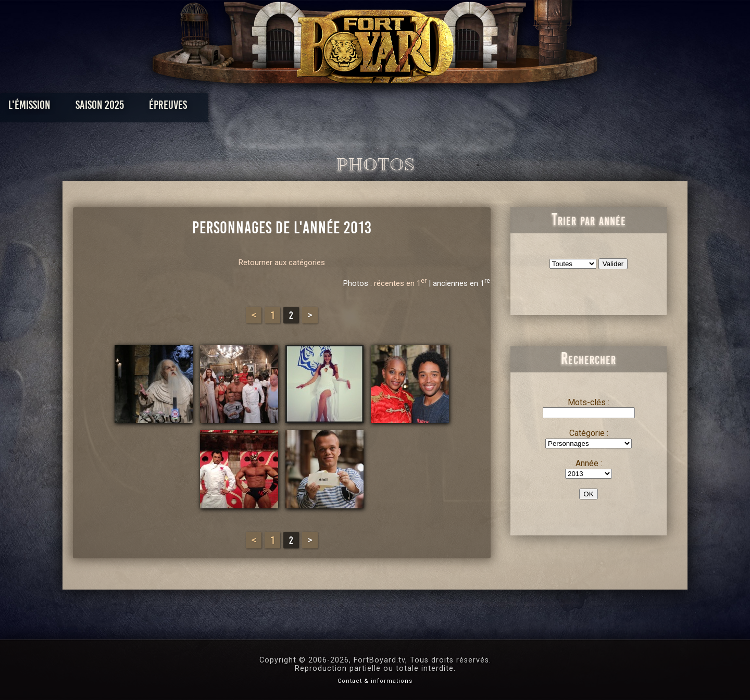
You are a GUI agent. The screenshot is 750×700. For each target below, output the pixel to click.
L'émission (142, 108)
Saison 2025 (212, 108)
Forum (503, 108)
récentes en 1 (400, 283)
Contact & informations (375, 681)
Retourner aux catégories (282, 262)
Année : (589, 463)
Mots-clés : (589, 402)
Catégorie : (589, 433)
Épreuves (280, 108)
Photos (339, 108)
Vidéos (391, 108)
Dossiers (447, 108)
